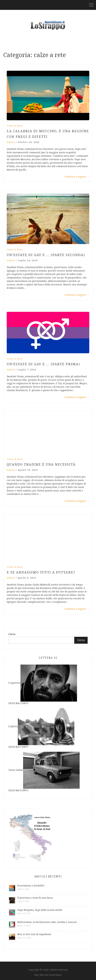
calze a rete (15, 126)
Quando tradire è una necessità (41, 464)
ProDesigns (55, 975)
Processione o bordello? (31, 886)
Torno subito (16, 770)
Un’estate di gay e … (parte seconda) (46, 255)
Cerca (12, 634)
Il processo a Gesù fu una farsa (35, 898)
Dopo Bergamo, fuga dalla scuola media (40, 910)
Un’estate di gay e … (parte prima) (43, 364)
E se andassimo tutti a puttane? (41, 572)
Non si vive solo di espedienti (34, 934)
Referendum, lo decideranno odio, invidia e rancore (47, 922)
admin (11, 142)
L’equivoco (14, 683)
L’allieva (13, 727)
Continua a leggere (77, 177)
